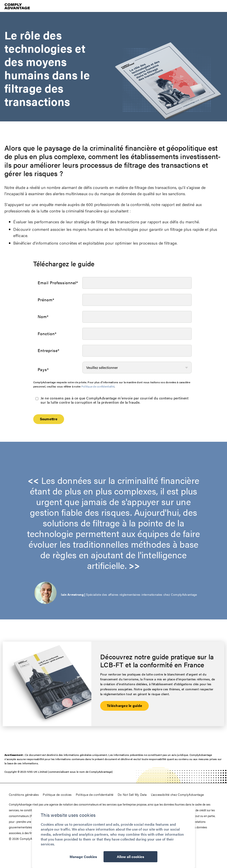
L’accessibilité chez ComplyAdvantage (177, 794)
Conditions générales (24, 794)
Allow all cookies (131, 857)
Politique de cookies (57, 794)
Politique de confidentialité (98, 386)
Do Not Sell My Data (132, 794)
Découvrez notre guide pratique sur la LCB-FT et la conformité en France (157, 661)
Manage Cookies (83, 857)
